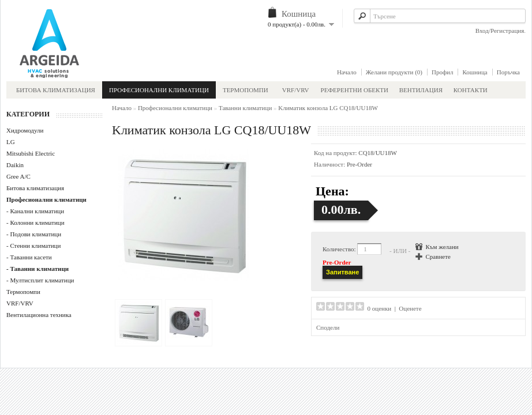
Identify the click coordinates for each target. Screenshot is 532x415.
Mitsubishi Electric (31, 153)
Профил (442, 72)
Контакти (471, 90)
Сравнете (438, 256)
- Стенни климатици (33, 246)
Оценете (410, 308)
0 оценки (380, 308)
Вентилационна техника (39, 315)
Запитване (342, 272)
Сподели (328, 327)
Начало (347, 72)
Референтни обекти (355, 90)
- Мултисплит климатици (40, 280)
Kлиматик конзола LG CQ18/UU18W (328, 108)
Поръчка (508, 72)
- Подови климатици (34, 234)
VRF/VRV (296, 90)
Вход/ (483, 31)
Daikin (15, 165)
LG (11, 142)
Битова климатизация (56, 90)
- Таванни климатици (38, 269)
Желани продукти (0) (394, 72)
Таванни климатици (245, 108)
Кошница (475, 72)
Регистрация (507, 31)
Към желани (442, 247)
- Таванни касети (29, 257)
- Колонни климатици (35, 222)
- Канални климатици (35, 211)
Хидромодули (25, 130)
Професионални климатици (159, 90)
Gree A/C (18, 176)
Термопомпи (246, 90)
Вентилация (422, 90)
